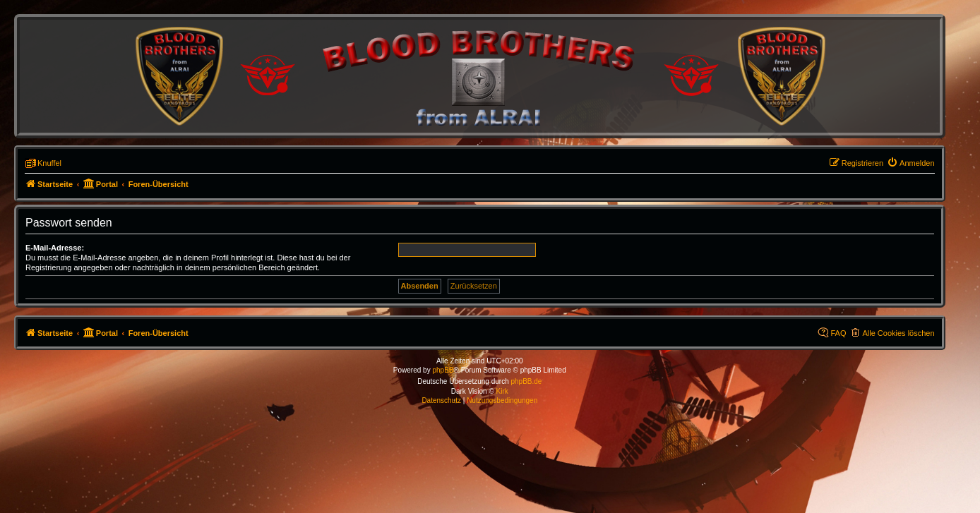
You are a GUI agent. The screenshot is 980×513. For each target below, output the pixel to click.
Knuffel (49, 163)
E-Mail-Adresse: (55, 248)
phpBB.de (526, 381)
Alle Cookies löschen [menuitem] (898, 333)
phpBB (443, 370)
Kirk (502, 391)
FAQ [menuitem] (838, 333)
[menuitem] (911, 163)
